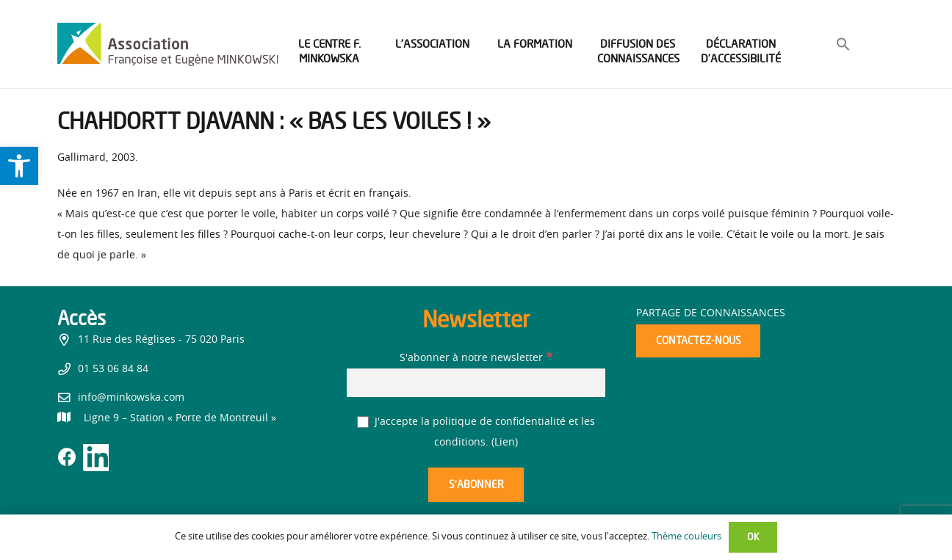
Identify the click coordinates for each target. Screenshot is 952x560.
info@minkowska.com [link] (131, 398)
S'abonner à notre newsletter (476, 358)
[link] (19, 166)
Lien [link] (505, 443)
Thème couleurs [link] (686, 537)
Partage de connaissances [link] (711, 313)
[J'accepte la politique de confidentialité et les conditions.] (363, 422)
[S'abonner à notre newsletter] (476, 383)
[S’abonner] (476, 485)
